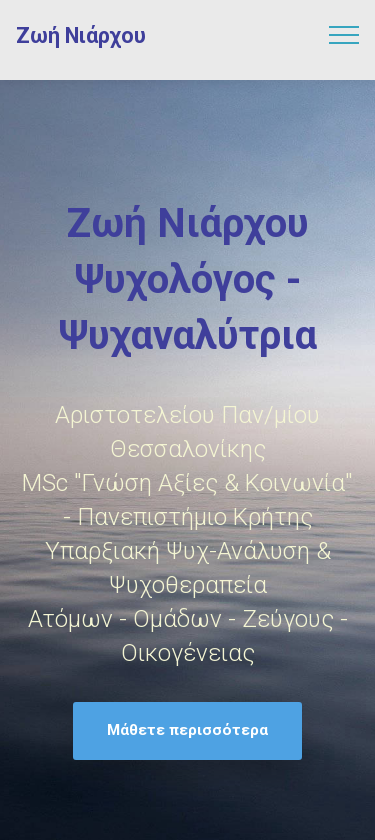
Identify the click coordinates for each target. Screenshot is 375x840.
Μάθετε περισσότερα (187, 730)
